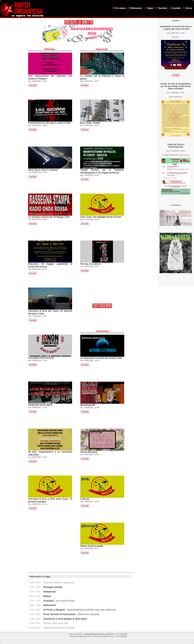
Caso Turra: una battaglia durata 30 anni (101, 217)
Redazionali (49, 592)
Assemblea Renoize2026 (41, 358)
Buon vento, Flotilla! (90, 123)
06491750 (110, 634)
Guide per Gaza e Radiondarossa (176, 146)
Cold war (85, 499)
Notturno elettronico (93, 338)
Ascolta (33, 85)
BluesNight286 (88, 405)
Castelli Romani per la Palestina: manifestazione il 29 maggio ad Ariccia (102, 171)
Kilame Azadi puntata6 (92, 546)
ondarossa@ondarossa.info (94, 634)
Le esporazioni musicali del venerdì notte (101, 358)
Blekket (47, 596)
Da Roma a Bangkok (54, 610)
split (85, 479)
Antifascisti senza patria (40, 405)
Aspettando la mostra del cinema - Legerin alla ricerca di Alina (176, 28)
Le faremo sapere (92, 432)
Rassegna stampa (53, 587)
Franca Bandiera (89, 452)
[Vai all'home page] (22, 16)
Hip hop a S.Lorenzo (91, 264)
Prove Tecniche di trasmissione (59, 614)
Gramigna (48, 601)
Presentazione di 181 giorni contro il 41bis (49, 123)
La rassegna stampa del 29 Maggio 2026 (49, 217)
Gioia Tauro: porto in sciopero (43, 170)
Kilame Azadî (90, 526)
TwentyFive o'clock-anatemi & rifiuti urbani (65, 619)
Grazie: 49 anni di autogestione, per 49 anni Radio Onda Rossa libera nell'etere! (176, 86)
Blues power (89, 385)
